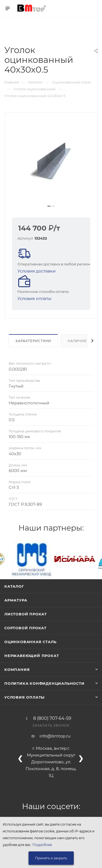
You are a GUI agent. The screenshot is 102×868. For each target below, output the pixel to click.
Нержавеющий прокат (32, 656)
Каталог (14, 586)
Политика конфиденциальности (44, 683)
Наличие (77, 341)
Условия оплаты (34, 298)
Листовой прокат (26, 614)
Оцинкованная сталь (30, 642)
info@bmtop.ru (55, 736)
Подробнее (42, 845)
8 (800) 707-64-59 (52, 718)
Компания (17, 669)
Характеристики (33, 341)
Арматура (16, 600)
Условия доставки (36, 271)
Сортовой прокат (25, 628)
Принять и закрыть (51, 858)
